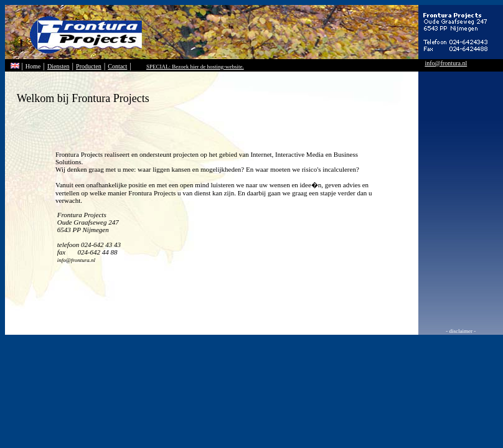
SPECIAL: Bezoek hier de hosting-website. (195, 67)
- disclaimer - (461, 331)
